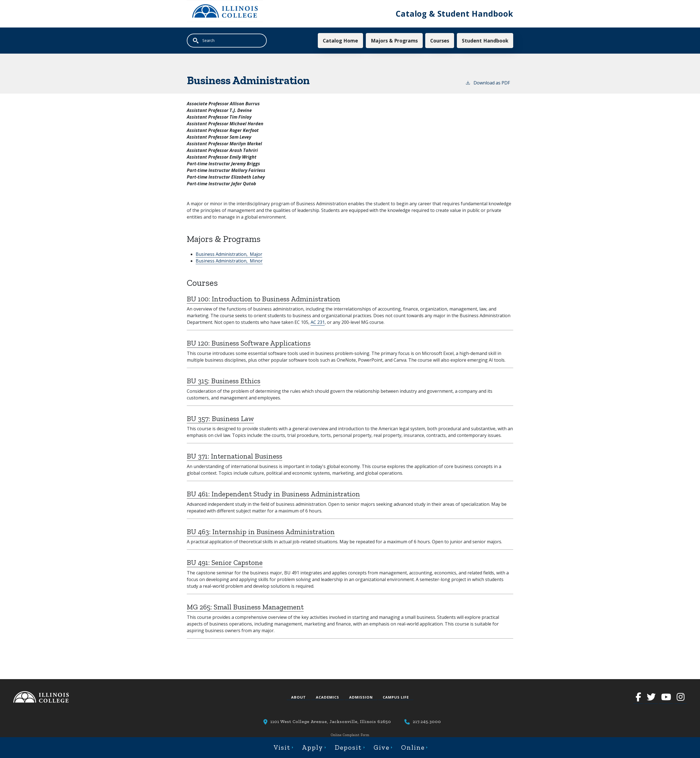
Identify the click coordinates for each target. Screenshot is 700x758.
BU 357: (220, 419)
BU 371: (235, 456)
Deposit (348, 747)
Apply (313, 747)
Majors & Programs (394, 41)
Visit (282, 747)
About (299, 697)
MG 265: (245, 607)
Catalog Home (340, 41)
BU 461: (273, 494)
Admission (361, 697)
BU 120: (249, 343)
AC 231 (318, 322)
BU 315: (224, 381)
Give (382, 747)
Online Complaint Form (350, 735)
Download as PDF (488, 83)
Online (413, 747)
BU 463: (261, 532)
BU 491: (225, 563)
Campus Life (396, 697)
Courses (439, 41)
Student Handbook (485, 41)
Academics (328, 697)
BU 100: (264, 299)
